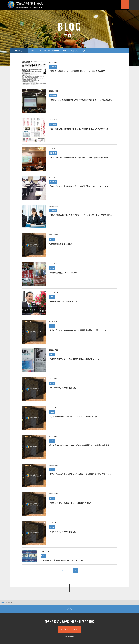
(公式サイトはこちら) (69, 629)
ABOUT (56, 621)
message (55, 51)
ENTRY (82, 621)
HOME (3, 603)
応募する (114, 5)
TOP (47, 621)
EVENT (40, 51)
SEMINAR (65, 51)
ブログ (82, 51)
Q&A (74, 621)
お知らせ (74, 51)
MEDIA (47, 51)
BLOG (33, 51)
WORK (65, 621)
